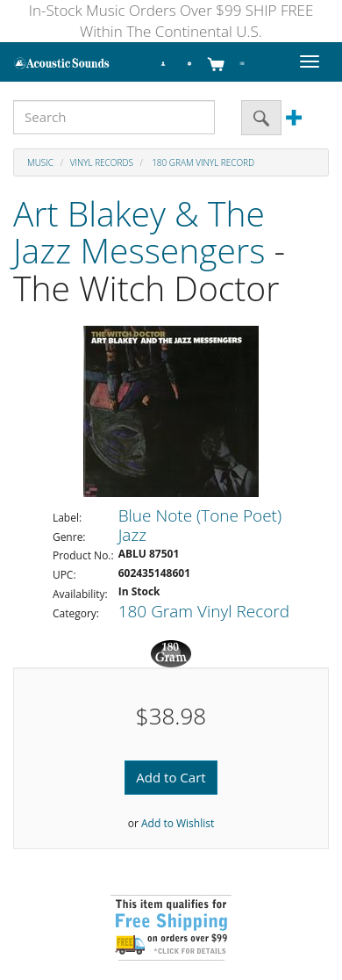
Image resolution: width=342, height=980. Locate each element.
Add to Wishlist (178, 823)
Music (40, 162)
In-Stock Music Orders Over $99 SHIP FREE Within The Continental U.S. (171, 21)
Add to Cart (171, 777)
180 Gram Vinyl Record (203, 162)
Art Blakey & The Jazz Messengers (139, 232)
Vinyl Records (102, 162)
